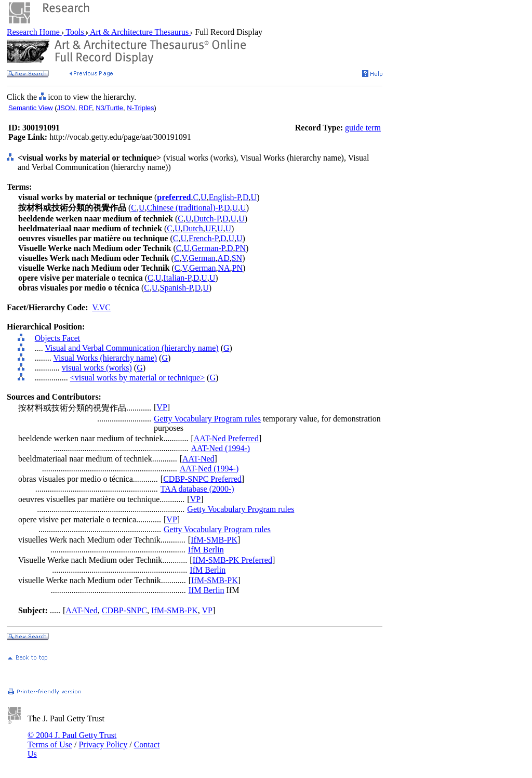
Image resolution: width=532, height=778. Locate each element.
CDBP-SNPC (124, 610)
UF (210, 228)
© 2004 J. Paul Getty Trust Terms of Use (72, 740)
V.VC (101, 307)
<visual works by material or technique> (137, 378)
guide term (363, 128)
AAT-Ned (198, 459)
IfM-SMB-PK (214, 540)
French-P (203, 238)
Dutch (193, 228)
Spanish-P (176, 288)
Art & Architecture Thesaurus (139, 32)
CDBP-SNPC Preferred (202, 479)
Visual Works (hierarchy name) (105, 358)
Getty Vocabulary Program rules (207, 419)
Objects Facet (58, 338)
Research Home (34, 32)
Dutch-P (207, 219)
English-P (225, 197)
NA (224, 268)
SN (237, 258)
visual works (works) (97, 368)
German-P (208, 248)
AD (224, 258)
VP (162, 407)
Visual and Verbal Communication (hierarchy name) (131, 348)
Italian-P (177, 278)
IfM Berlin (206, 550)
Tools (75, 32)
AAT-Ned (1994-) (220, 448)
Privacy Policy (103, 744)
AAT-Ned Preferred (226, 438)
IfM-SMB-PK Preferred (232, 560)
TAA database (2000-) (197, 489)
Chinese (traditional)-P (184, 208)
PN (241, 248)
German (202, 258)
